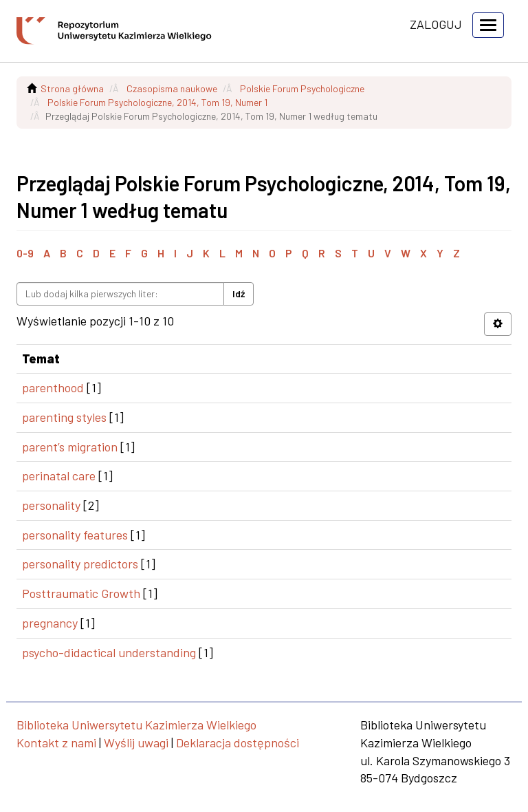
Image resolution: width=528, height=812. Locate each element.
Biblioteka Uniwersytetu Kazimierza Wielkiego (136, 725)
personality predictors (80, 564)
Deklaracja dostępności (238, 742)
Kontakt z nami (56, 742)
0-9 (25, 253)
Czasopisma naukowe (172, 88)
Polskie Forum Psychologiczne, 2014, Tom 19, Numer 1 (157, 102)
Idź (239, 293)
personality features (75, 535)
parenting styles (64, 417)
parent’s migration (70, 447)
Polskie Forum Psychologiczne (302, 88)
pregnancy (50, 623)
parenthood (53, 387)
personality (51, 505)
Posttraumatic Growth (81, 593)
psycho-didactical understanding (109, 652)
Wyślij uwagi (136, 742)
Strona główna (72, 88)
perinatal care (59, 476)
